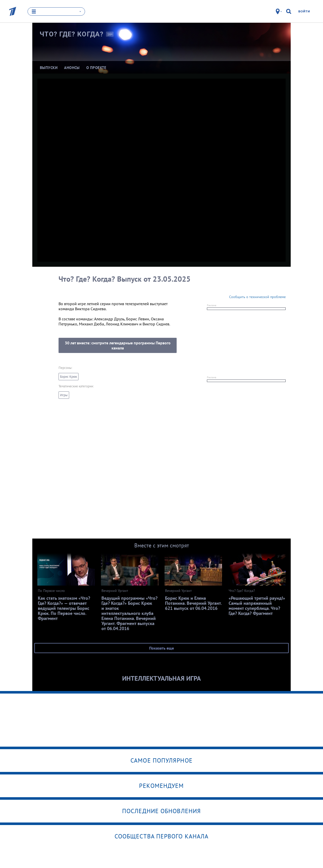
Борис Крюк (69, 377)
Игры (64, 395)
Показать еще (161, 648)
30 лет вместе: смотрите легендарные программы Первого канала (118, 345)
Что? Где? (72, 34)
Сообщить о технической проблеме (257, 297)
